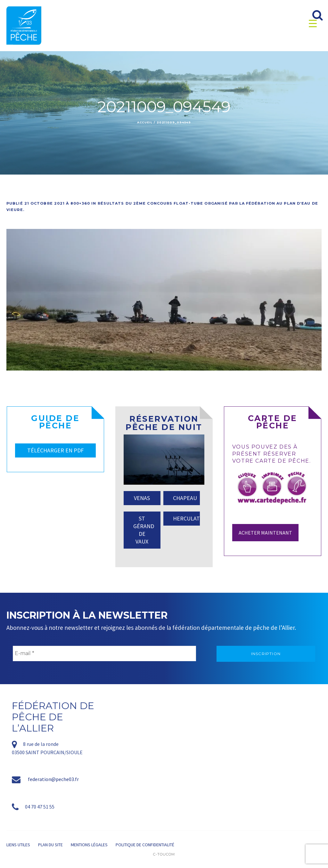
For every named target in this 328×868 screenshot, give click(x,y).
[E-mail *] (104, 653)
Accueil (145, 122)
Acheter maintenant (265, 533)
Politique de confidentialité (145, 845)
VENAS (142, 498)
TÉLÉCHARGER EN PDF (55, 450)
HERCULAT (186, 518)
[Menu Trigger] (313, 23)
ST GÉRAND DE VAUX (144, 530)
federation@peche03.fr (53, 779)
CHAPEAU (185, 498)
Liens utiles (18, 845)
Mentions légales (89, 845)
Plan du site (50, 845)
